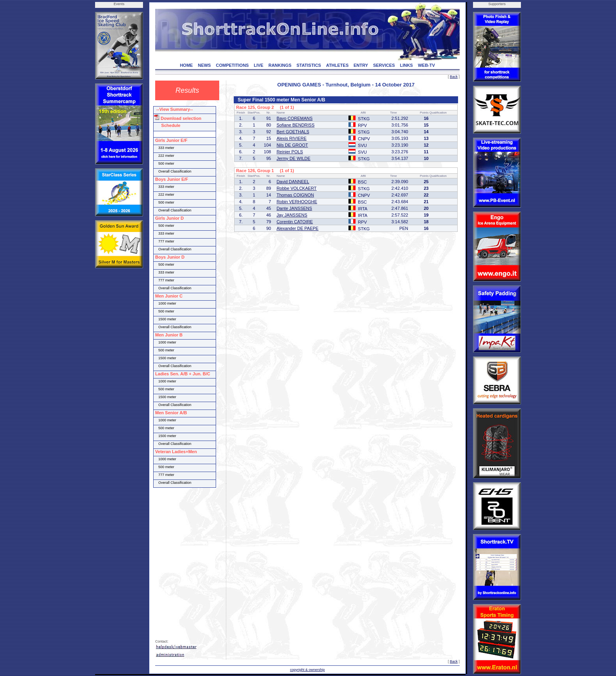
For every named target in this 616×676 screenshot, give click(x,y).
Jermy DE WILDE (293, 158)
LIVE (258, 65)
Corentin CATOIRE (295, 222)
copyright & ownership (307, 670)
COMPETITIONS (232, 65)
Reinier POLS (290, 152)
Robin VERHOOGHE (297, 202)
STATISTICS (309, 65)
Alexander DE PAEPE (298, 228)
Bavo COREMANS (295, 118)
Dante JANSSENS (294, 208)
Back (454, 77)
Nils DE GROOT (292, 145)
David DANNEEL (293, 182)
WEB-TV (426, 65)
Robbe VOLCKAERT (297, 188)
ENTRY (361, 65)
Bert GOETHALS (293, 132)
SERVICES (384, 65)
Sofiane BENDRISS (296, 125)
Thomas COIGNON (295, 195)
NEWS (204, 65)
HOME (186, 65)
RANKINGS (280, 65)
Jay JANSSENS (292, 215)
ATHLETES (337, 65)
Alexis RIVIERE (291, 138)
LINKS (406, 65)
